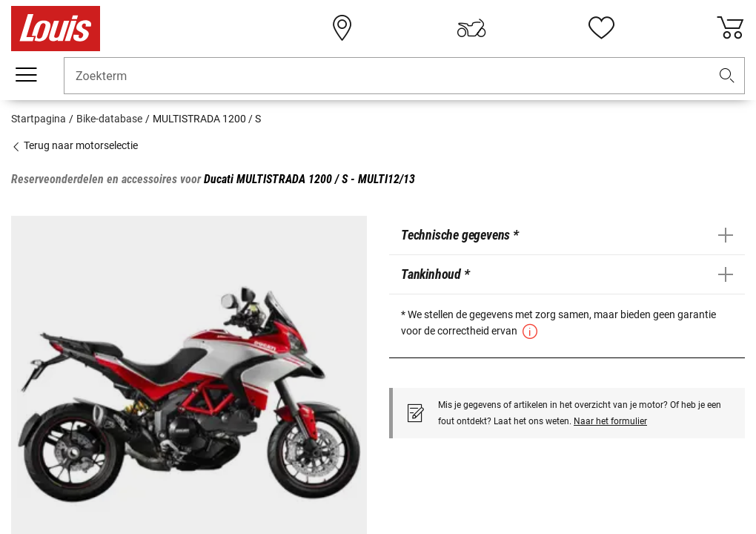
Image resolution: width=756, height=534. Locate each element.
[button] (727, 76)
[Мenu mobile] (26, 75)
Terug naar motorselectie (74, 145)
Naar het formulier (610, 421)
